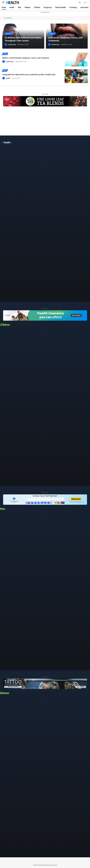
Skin (5, 54)
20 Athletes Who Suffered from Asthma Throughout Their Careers (22, 39)
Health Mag (12, 44)
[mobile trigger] (4, 2)
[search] (80, 2)
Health (13, 2)
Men (5, 71)
